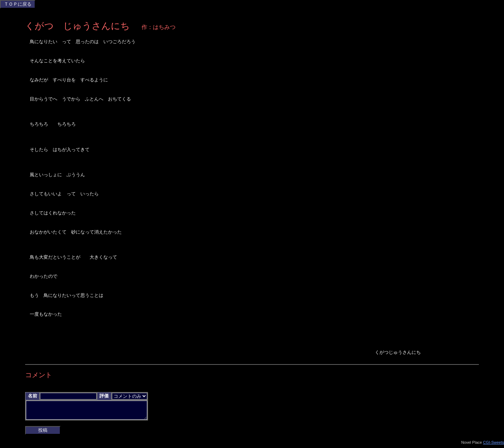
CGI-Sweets (494, 445)
